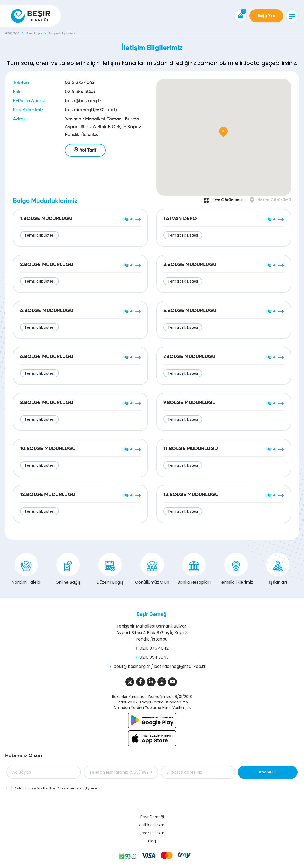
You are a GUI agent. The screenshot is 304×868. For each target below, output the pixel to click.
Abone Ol (268, 772)
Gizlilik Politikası (152, 825)
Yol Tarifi (89, 150)
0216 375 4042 (80, 83)
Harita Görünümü (274, 200)
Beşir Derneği (152, 614)
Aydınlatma (23, 788)
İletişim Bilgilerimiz (62, 34)
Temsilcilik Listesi (39, 235)
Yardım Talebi (26, 569)
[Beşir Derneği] (31, 16)
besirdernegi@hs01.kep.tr (91, 110)
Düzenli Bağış (110, 569)
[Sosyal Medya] (130, 682)
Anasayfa (12, 33)
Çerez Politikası (152, 833)
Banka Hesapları (194, 569)
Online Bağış (68, 569)
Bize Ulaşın (34, 34)
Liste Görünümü (227, 200)
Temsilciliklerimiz (236, 569)
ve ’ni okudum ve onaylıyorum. (56, 788)
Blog (152, 841)
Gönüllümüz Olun (152, 569)
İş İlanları (278, 569)
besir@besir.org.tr (83, 101)
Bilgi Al (128, 219)
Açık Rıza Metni (47, 788)
